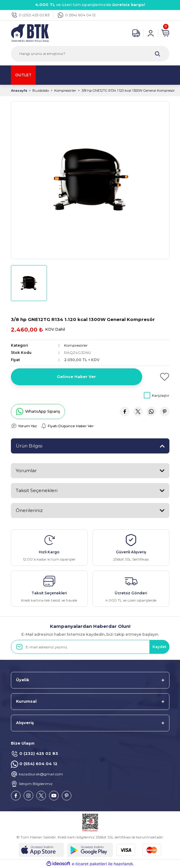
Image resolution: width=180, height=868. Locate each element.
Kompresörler (76, 345)
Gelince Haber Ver (76, 377)
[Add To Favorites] (158, 377)
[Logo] (30, 33)
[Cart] (165, 33)
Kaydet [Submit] (159, 647)
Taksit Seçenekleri (37, 490)
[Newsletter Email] (90, 647)
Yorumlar (26, 471)
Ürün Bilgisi (29, 446)
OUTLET (23, 75)
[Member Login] (151, 33)
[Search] (90, 54)
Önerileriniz (29, 510)
